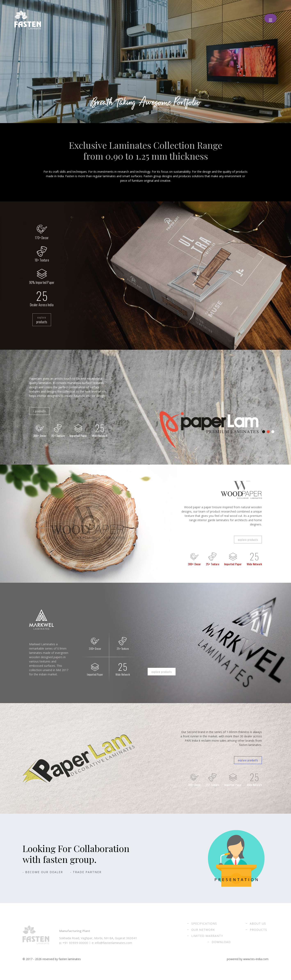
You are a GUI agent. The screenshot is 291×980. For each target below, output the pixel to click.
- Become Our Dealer (43, 879)
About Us (258, 930)
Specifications (204, 930)
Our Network (203, 936)
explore (42, 321)
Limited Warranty (207, 943)
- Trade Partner (86, 879)
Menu (269, 17)
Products (258, 936)
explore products (245, 544)
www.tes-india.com (256, 966)
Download (221, 949)
